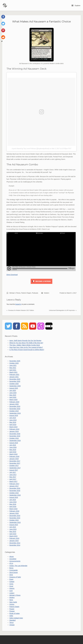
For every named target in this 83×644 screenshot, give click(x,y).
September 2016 (15, 495)
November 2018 (15, 436)
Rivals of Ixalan (15, 613)
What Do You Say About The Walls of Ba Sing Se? (26, 343)
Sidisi (11, 616)
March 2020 (13, 400)
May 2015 (13, 532)
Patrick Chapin (26, 293)
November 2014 (15, 545)
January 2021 (14, 377)
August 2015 (14, 525)
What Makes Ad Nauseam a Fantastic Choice (41, 21)
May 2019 (13, 422)
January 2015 (14, 541)
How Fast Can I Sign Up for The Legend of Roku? (26, 347)
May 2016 (13, 504)
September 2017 (15, 468)
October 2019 (14, 411)
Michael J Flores (15, 293)
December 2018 (15, 434)
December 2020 (15, 379)
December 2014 (15, 543)
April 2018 (13, 452)
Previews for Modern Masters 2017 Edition (20, 310)
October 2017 (14, 466)
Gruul (11, 586)
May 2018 (13, 450)
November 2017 (15, 463)
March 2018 (13, 454)
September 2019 (15, 413)
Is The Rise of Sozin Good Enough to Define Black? (27, 350)
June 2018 (13, 447)
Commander (14, 570)
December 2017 (15, 461)
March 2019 (13, 427)
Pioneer (12, 611)
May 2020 (13, 395)
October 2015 (14, 520)
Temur (12, 623)
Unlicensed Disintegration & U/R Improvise (63, 310)
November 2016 (15, 491)
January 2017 (14, 486)
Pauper (12, 609)
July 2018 (13, 445)
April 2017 (13, 479)
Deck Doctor (14, 572)
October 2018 (14, 438)
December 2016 (15, 488)
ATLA (11, 563)
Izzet (11, 591)
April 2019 (13, 425)
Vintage (12, 625)
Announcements (15, 561)
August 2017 (14, 470)
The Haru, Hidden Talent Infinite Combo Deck (25, 345)
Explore (76, 5)
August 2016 (14, 497)
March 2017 (13, 481)
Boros (11, 568)
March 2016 (13, 509)
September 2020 (15, 386)
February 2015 (14, 538)
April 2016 (13, 507)
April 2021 (13, 370)
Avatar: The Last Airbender (18, 566)
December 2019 (15, 406)
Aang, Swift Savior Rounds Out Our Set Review (25, 341)
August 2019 (14, 416)
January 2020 (14, 404)
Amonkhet (13, 559)
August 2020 (14, 388)
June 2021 (13, 365)
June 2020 (13, 393)
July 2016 (13, 500)
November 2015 (15, 518)
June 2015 (13, 529)
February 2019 (14, 429)
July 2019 (13, 418)
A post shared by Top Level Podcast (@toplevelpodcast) (31, 149)
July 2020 (13, 390)
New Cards (13, 602)
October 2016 (14, 493)
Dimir (11, 575)
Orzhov (12, 604)
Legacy (12, 593)
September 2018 (15, 441)
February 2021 (14, 375)
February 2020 (14, 402)
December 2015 (15, 516)
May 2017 (13, 477)
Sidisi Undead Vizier (16, 618)
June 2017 (13, 475)
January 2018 (14, 459)
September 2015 (15, 522)
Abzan (12, 557)
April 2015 (13, 534)
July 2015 (13, 527)
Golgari (12, 582)
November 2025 (15, 361)
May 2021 (13, 368)
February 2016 (14, 511)
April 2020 (13, 397)
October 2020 (14, 384)
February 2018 (14, 456)
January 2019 (14, 431)
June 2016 (13, 502)
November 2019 (15, 409)
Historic (12, 588)
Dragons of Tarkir (15, 577)
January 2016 (14, 513)
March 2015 (13, 536)
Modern (47, 293)
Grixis (11, 584)
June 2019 (13, 420)
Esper (11, 579)
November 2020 (15, 381)
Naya (11, 600)
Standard (12, 620)
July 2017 (13, 472)
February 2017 (14, 484)
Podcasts (35, 293)
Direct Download (12, 275)
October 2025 (14, 363)
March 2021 (13, 372)
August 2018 (14, 443)
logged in (18, 304)
